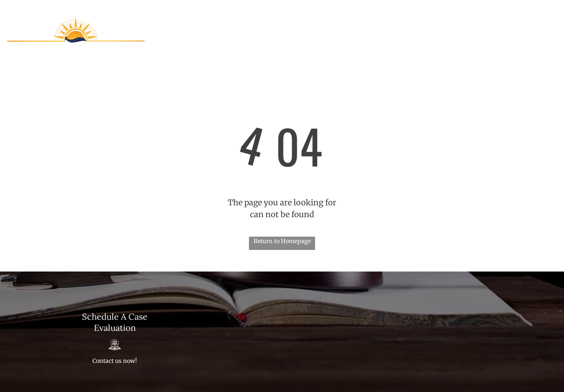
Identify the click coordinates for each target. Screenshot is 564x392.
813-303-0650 (463, 8)
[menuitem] (274, 35)
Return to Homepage (282, 241)
